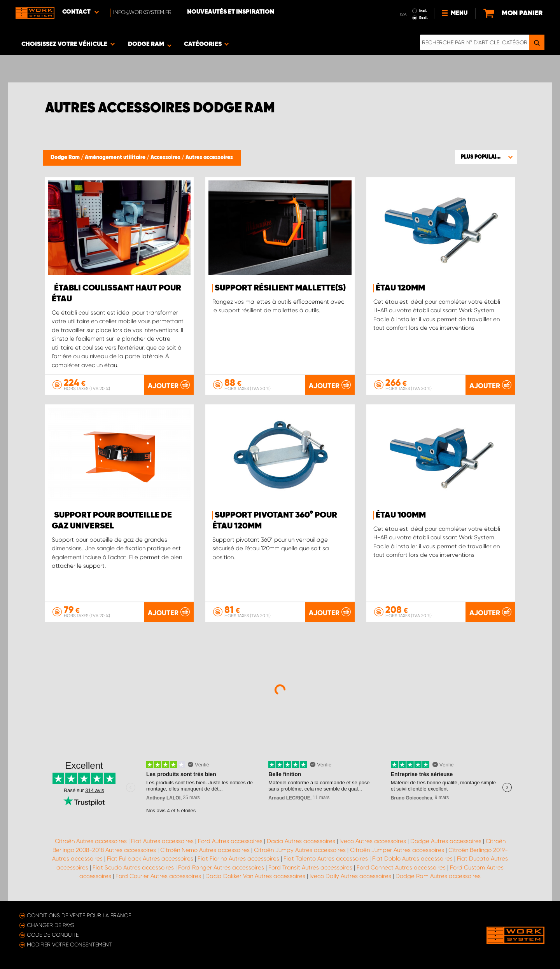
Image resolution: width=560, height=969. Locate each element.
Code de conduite (53, 935)
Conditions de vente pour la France (79, 915)
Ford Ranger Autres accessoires (221, 868)
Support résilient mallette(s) (280, 288)
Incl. (423, 11)
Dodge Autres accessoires (446, 841)
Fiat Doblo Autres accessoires (412, 859)
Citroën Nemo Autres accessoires (205, 850)
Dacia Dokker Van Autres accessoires (255, 876)
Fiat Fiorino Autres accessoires (238, 859)
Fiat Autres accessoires (162, 841)
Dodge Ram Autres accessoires (438, 876)
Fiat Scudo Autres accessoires (133, 868)
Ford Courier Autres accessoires (158, 876)
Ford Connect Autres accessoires (401, 868)
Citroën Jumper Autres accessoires (397, 850)
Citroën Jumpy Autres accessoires (300, 850)
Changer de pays (51, 925)
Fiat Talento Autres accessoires (326, 859)
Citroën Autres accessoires (91, 841)
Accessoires (166, 157)
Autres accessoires (209, 157)
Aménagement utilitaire (116, 157)
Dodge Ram (66, 157)
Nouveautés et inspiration (231, 12)
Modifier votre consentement (69, 945)
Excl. (423, 18)
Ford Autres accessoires (230, 841)
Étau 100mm (401, 515)
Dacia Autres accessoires (301, 841)
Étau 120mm (400, 288)
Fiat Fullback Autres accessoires (150, 859)
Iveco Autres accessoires (373, 841)
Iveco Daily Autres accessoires (350, 876)
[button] (486, 157)
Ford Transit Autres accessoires (310, 868)
